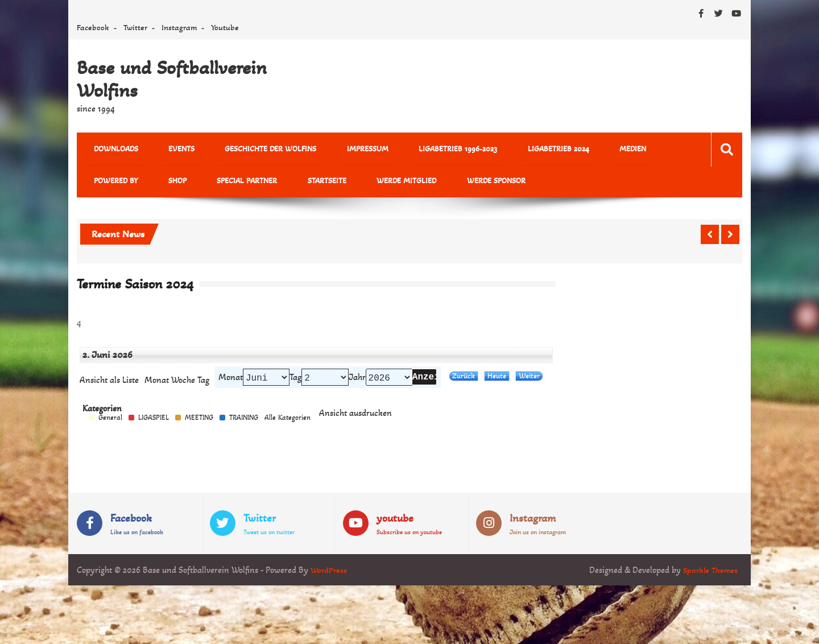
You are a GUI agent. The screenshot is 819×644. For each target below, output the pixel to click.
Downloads (110, 150)
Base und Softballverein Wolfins (172, 79)
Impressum (329, 150)
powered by (616, 150)
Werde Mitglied (293, 185)
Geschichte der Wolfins (243, 150)
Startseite (225, 185)
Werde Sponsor (372, 185)
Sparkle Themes (709, 577)
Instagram (179, 27)
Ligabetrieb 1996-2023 (408, 150)
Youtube (225, 27)
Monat (157, 386)
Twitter (135, 27)
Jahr (357, 383)
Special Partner (156, 185)
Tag (295, 383)
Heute (497, 381)
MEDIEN (561, 150)
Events (165, 150)
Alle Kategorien (288, 425)
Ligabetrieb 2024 (498, 150)
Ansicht (355, 420)
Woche (183, 386)
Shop (97, 185)
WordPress (330, 577)
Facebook (93, 27)
